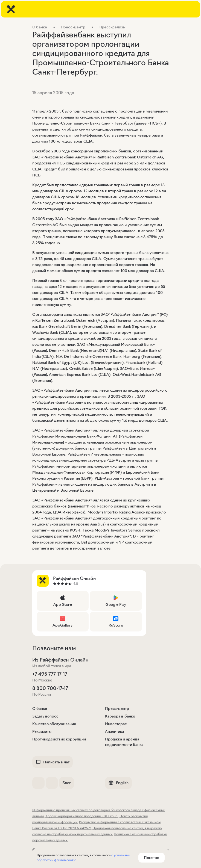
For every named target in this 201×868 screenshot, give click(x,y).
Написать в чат (53, 762)
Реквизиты (42, 731)
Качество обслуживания (54, 724)
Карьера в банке (120, 716)
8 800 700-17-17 (50, 688)
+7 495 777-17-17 (50, 674)
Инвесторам (116, 724)
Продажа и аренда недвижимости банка (124, 742)
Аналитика (114, 731)
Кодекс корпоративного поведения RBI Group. (82, 816)
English (118, 783)
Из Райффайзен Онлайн (60, 660)
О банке (40, 708)
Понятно (152, 858)
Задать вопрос (45, 716)
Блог (67, 783)
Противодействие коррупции (59, 739)
